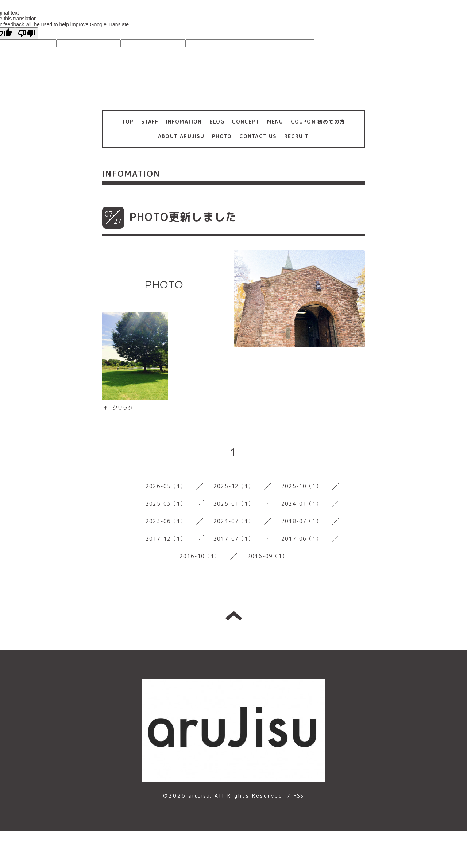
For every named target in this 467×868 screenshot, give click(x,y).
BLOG (217, 122)
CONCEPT (246, 122)
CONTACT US (258, 136)
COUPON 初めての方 (318, 122)
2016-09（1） (267, 556)
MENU (275, 122)
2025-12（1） (233, 486)
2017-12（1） (166, 539)
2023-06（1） (166, 521)
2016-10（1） (200, 556)
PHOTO (222, 136)
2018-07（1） (301, 521)
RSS (299, 796)
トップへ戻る (234, 616)
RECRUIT (297, 136)
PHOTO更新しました (183, 217)
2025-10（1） (301, 486)
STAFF (150, 122)
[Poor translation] (27, 33)
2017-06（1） (301, 539)
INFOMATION (184, 122)
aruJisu (199, 796)
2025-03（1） (166, 504)
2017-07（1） (233, 539)
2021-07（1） (233, 521)
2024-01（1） (301, 504)
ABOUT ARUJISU (181, 136)
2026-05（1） (166, 486)
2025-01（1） (233, 504)
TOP (128, 122)
